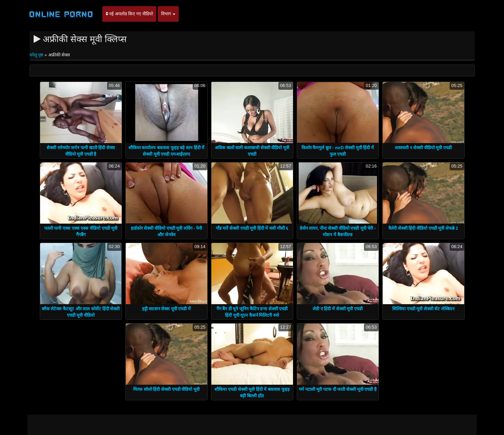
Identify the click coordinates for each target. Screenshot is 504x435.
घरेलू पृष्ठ (37, 55)
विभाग (168, 14)
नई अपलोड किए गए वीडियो (129, 14)
